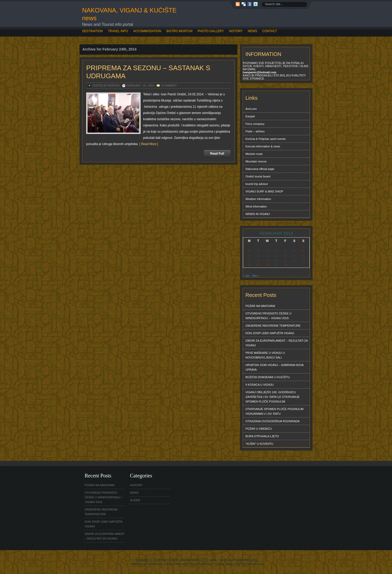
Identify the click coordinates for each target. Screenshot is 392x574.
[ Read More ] (148, 144)
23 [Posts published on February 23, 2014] (303, 260)
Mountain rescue (256, 161)
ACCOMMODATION (147, 31)
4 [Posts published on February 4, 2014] (258, 251)
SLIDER (135, 500)
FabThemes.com (253, 564)
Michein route (254, 154)
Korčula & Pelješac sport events (266, 139)
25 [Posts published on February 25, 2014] (258, 265)
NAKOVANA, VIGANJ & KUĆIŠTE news (129, 14)
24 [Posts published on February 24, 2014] (249, 265)
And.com (251, 109)
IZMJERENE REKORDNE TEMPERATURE (273, 326)
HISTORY (236, 31)
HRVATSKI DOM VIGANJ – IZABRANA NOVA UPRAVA (275, 367)
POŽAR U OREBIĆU (259, 429)
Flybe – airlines (255, 131)
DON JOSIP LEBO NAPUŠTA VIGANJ (270, 333)
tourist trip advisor (257, 184)
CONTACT (270, 31)
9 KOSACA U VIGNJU (260, 385)
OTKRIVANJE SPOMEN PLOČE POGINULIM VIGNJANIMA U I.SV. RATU (274, 411)
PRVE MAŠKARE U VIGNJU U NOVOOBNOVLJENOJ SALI (265, 355)
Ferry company (255, 124)
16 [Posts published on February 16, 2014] (303, 256)
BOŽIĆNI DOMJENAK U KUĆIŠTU (268, 377)
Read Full (217, 154)
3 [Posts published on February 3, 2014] (249, 251)
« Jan (246, 276)
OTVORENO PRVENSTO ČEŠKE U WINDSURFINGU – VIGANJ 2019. (268, 316)
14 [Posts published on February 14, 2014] (285, 256)
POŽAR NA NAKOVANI (260, 306)
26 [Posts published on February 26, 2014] (267, 265)
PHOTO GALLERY (211, 31)
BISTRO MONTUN (180, 31)
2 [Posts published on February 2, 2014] (303, 246)
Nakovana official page (260, 169)
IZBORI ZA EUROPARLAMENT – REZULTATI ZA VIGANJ (277, 343)
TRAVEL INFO (118, 31)
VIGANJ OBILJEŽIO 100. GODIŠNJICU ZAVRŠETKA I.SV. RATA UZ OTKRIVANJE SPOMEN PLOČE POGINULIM (273, 397)
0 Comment (169, 86)
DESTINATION (92, 31)
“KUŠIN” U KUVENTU (259, 444)
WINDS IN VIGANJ (258, 214)
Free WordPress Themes (207, 564)
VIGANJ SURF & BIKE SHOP (264, 191)
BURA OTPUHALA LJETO (262, 436)
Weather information (258, 199)
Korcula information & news (263, 146)
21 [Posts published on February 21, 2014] (285, 260)
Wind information (256, 206)
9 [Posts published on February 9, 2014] (303, 251)
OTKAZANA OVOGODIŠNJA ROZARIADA (273, 421)
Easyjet (250, 116)
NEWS (252, 31)
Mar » (256, 276)
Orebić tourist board (258, 176)
